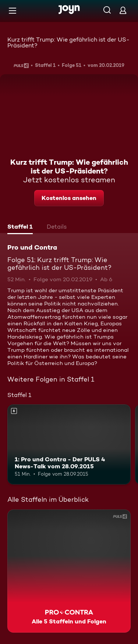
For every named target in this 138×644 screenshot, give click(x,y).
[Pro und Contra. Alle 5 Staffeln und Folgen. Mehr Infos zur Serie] (69, 571)
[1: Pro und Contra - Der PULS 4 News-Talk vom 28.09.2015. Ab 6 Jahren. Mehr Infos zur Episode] (69, 444)
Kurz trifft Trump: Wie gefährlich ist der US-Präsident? (68, 42)
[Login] (123, 10)
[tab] (20, 228)
